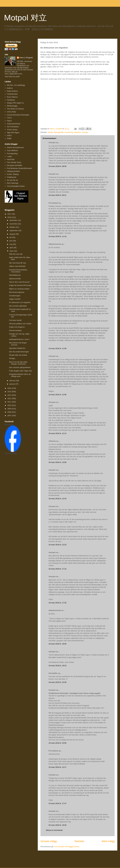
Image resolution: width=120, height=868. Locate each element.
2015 (10, 388)
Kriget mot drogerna (17, 327)
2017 (10, 214)
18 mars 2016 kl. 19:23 (57, 666)
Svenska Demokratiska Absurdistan (18, 271)
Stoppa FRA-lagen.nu (15, 103)
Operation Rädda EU (17, 348)
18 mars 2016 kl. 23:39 (57, 682)
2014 (10, 392)
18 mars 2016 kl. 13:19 (57, 499)
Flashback (11, 100)
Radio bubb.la (12, 91)
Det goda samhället (14, 165)
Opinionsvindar (15, 279)
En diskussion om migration (20, 302)
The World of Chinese (15, 109)
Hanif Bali (11, 159)
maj (11, 244)
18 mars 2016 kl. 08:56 (57, 166)
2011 (10, 402)
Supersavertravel (13, 124)
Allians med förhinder (17, 266)
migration (77, 132)
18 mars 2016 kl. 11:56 (57, 348)
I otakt (9, 156)
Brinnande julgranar (17, 292)
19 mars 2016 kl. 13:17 (57, 767)
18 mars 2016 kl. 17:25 (57, 603)
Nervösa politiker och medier (20, 324)
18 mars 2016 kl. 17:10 (57, 569)
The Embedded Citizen (16, 186)
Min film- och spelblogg (16, 85)
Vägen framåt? (15, 299)
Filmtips (12, 358)
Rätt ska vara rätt (16, 254)
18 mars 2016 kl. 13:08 (57, 462)
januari (12, 384)
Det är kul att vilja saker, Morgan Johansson (18, 363)
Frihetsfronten (12, 94)
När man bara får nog (17, 263)
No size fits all (12, 180)
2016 (10, 217)
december (14, 220)
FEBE (9, 138)
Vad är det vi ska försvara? (19, 282)
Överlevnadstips (15, 330)
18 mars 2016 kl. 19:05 (57, 644)
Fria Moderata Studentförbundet (19, 168)
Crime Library (12, 130)
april (11, 248)
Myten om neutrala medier (19, 289)
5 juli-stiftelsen (12, 150)
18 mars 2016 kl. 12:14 (57, 433)
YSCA (9, 118)
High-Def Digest (13, 133)
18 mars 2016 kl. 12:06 (57, 395)
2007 (10, 416)
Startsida (79, 841)
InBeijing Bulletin (13, 171)
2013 (10, 395)
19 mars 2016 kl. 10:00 (57, 743)
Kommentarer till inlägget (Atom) (67, 847)
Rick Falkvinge (13, 183)
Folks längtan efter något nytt (20, 371)
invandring (69, 132)
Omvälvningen (15, 296)
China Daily (11, 112)
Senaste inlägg (49, 841)
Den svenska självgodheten (20, 367)
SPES (9, 136)
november (14, 224)
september (14, 231)
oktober (13, 227)
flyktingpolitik (59, 132)
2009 (10, 409)
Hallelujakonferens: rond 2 (19, 339)
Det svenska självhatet (18, 306)
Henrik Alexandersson (15, 147)
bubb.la (10, 88)
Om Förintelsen (13, 127)
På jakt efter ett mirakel (18, 355)
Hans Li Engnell (26, 58)
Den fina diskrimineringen (19, 352)
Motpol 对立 (25, 18)
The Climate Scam (14, 162)
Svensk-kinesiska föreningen (18, 115)
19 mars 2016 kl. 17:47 (57, 803)
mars (12, 251)
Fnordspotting (12, 154)
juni (11, 241)
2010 (10, 405)
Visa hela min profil (12, 77)
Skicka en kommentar (54, 830)
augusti (13, 234)
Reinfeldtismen (15, 275)
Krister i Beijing (13, 174)
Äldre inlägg (108, 841)
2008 (10, 412)
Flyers (9, 121)
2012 (10, 398)
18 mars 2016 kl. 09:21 (57, 195)
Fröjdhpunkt (12, 177)
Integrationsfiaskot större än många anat (20, 375)
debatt (50, 132)
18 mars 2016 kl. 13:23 (57, 545)
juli (11, 237)
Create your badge (11, 453)
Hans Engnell (9, 425)
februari (13, 381)
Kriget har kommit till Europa (20, 285)
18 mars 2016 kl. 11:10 (57, 236)
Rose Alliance (12, 97)
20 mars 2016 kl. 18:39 (57, 825)
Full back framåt (15, 320)
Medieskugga (12, 106)
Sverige (85, 132)
